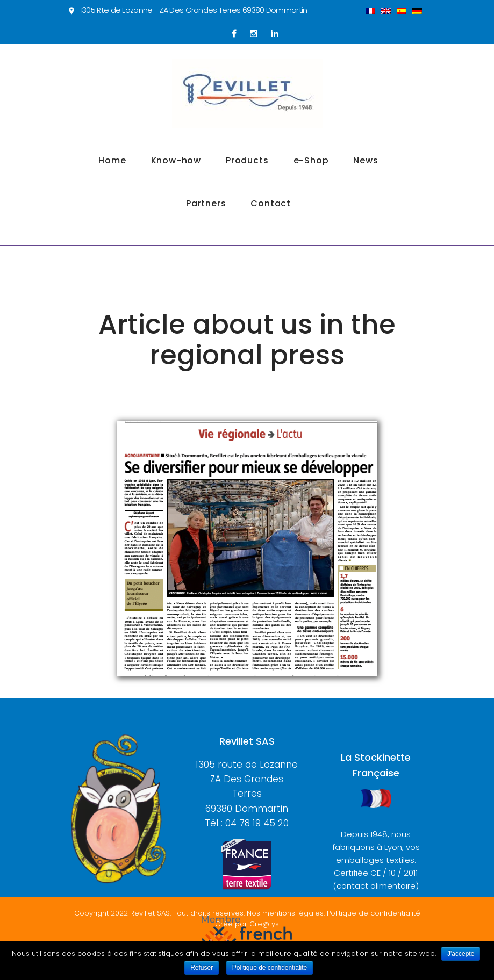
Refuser (202, 968)
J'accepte (461, 954)
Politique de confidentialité (270, 968)
